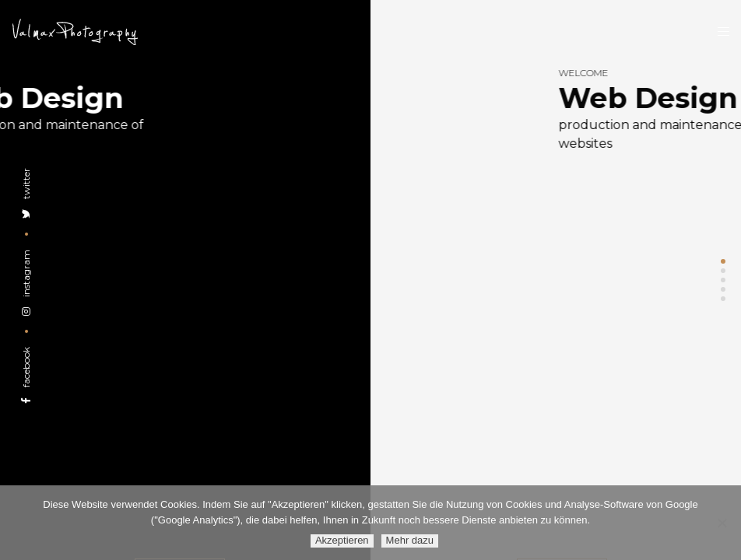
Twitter (26, 193)
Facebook (26, 375)
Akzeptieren (342, 540)
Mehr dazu (410, 540)
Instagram (26, 283)
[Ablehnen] (722, 523)
